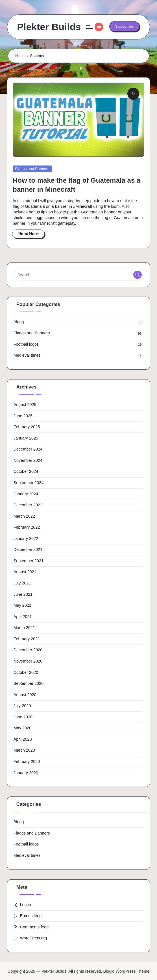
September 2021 (29, 561)
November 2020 (28, 661)
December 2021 (28, 549)
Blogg (19, 322)
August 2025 (25, 405)
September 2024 (29, 483)
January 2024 (26, 494)
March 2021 (24, 628)
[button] (124, 26)
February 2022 (27, 527)
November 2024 (28, 460)
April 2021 (23, 617)
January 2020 (26, 773)
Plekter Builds (49, 27)
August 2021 (25, 572)
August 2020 (25, 695)
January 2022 (26, 538)
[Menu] (89, 27)
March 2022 (24, 516)
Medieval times (27, 355)
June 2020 (23, 717)
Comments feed (34, 927)
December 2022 (28, 505)
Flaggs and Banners (32, 169)
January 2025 (26, 438)
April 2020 (23, 739)
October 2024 (26, 471)
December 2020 (28, 650)
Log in (26, 905)
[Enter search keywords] (79, 275)
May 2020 (22, 728)
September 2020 (29, 683)
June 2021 (23, 594)
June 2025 (23, 416)
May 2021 (22, 605)
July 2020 (22, 706)
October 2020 (26, 672)
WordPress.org (34, 938)
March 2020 (24, 750)
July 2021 (22, 583)
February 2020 (27, 762)
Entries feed (31, 916)
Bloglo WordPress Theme (127, 971)
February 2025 (27, 427)
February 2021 (27, 639)
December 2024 (28, 449)
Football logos (26, 344)
